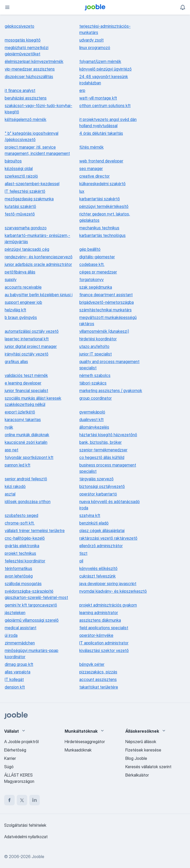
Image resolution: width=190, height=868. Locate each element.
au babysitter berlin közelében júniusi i (39, 295)
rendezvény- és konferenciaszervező (39, 257)
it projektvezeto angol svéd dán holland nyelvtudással (108, 123)
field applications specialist (104, 628)
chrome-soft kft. (20, 523)
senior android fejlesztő (26, 479)
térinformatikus (18, 568)
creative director (94, 176)
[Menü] (7, 7)
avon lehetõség (19, 576)
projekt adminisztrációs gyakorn (108, 605)
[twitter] (22, 800)
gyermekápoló (92, 412)
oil (81, 561)
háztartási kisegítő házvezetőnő (108, 435)
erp (82, 90)
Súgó (9, 767)
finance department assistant (106, 295)
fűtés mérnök (91, 147)
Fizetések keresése (143, 750)
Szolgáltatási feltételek (25, 825)
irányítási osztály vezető (27, 354)
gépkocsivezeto (19, 26)
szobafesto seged (21, 515)
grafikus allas (16, 362)
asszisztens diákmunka (100, 620)
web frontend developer (101, 161)
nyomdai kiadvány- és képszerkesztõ (113, 591)
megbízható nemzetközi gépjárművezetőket (27, 51)
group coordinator (96, 398)
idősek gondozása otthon (28, 502)
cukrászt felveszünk (97, 576)
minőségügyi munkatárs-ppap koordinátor (32, 654)
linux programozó (95, 48)
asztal (10, 494)
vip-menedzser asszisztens (30, 69)
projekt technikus (20, 553)
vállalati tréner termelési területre (35, 531)
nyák (9, 427)
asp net (12, 450)
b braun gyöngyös (21, 317)
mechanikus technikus (99, 228)
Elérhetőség (15, 750)
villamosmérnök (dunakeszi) (104, 331)
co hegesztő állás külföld (102, 457)
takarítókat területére (99, 687)
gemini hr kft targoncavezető (31, 605)
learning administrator (99, 613)
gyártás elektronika (22, 546)
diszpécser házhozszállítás (29, 77)
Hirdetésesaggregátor (85, 742)
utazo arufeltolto (94, 346)
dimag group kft (19, 664)
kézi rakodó (15, 486)
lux (82, 191)
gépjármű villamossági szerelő (32, 620)
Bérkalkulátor (137, 775)
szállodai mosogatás (23, 584)
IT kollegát (14, 679)
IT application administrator (104, 643)
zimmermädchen (20, 643)
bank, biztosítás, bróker (100, 442)
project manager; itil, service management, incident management (37, 150)
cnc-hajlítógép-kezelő (25, 538)
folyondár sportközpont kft (29, 457)
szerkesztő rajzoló (21, 176)
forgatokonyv (91, 279)
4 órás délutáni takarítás (101, 133)
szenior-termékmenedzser (103, 450)
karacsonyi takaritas (23, 420)
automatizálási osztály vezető (32, 331)
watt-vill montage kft (98, 98)
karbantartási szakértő (100, 199)
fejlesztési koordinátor (25, 561)
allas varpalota (18, 672)
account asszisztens (98, 679)
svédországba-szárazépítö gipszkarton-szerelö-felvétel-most (36, 594)
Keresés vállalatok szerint (148, 767)
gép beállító (90, 249)
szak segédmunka (96, 287)
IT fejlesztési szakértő (25, 191)
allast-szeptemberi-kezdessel (32, 184)
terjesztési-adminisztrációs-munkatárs (105, 29)
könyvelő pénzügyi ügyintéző (105, 69)
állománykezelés (94, 427)
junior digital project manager (31, 346)
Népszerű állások (141, 742)
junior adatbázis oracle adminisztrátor (38, 264)
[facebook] (9, 800)
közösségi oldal (19, 168)
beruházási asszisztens (26, 98)
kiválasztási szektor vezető (104, 650)
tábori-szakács (93, 383)
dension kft (15, 687)
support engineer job (23, 302)
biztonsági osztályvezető (102, 486)
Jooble (38, 857)
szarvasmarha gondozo (26, 228)
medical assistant (21, 628)
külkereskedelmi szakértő (102, 184)
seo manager (91, 168)
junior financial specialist (26, 391)
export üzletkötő (20, 412)
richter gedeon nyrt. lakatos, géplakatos (105, 217)
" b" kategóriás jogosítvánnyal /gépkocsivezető (32, 136)
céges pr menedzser (98, 272)
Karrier (10, 758)
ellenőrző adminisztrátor (101, 546)
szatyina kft (90, 515)
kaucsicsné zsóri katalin (26, 442)
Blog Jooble (136, 758)
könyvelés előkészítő (98, 568)
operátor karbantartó (98, 494)
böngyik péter (92, 664)
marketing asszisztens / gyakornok (111, 391)
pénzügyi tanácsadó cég (27, 249)
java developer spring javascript (108, 584)
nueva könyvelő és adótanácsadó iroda (110, 505)
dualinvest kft (91, 420)
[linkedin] (35, 800)
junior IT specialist (96, 354)
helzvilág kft (15, 310)
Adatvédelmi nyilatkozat (26, 837)
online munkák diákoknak (27, 435)
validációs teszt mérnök (26, 375)
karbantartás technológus (102, 235)
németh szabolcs (95, 375)
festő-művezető (20, 214)
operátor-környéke (96, 635)
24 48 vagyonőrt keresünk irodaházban (104, 80)
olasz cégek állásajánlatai (102, 531)
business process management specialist (108, 468)
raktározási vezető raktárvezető (108, 538)
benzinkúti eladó (94, 523)
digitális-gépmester (97, 257)
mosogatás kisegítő (23, 40)
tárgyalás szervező (96, 479)
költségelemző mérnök (26, 119)
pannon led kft (18, 465)
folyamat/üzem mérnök (100, 61)
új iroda (11, 635)
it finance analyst (20, 90)
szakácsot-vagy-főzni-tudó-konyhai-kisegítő (38, 109)
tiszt (83, 553)
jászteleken (15, 613)
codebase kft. (92, 264)
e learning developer (23, 383)
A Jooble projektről (21, 742)
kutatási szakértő (20, 206)
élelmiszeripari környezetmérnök (34, 61)
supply (11, 279)
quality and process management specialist (109, 365)
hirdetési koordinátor (98, 339)
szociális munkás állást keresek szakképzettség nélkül (33, 401)
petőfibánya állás (20, 272)
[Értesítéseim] (183, 7)
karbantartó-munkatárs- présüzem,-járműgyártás (37, 238)
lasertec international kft (27, 339)
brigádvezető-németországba (107, 302)
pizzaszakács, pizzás (98, 672)
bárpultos (13, 161)
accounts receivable (23, 287)
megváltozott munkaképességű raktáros (108, 321)
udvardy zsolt (91, 40)
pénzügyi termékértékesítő (104, 206)
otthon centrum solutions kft (105, 106)
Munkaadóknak (78, 750)
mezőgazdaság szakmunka (29, 199)
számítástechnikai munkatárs (105, 310)
